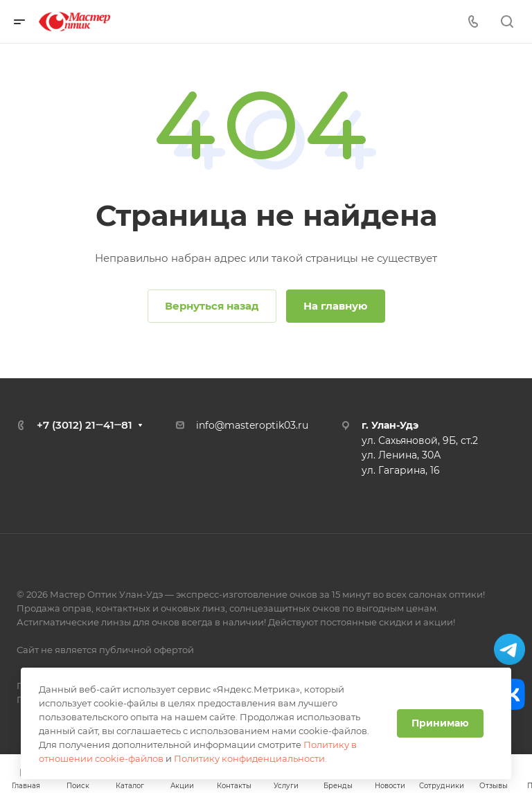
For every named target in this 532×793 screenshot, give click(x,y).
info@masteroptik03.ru (252, 425)
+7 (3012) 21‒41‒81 (85, 425)
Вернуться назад (212, 306)
